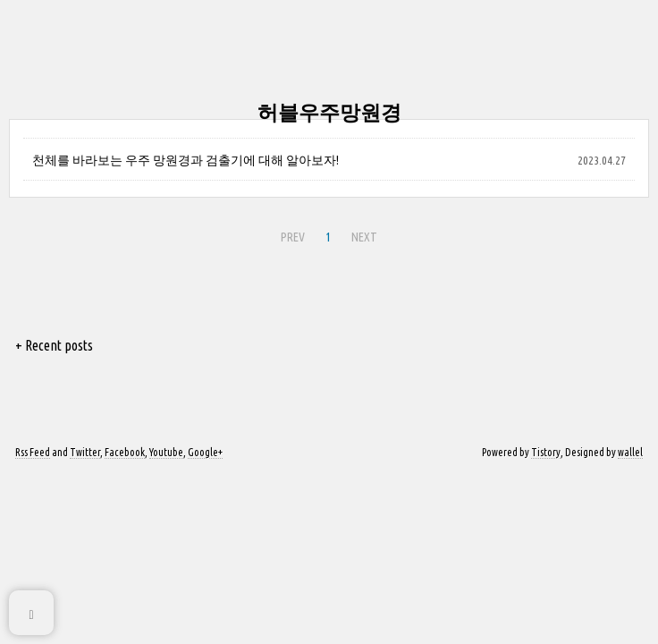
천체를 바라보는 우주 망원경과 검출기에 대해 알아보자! (186, 160)
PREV (293, 237)
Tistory (546, 452)
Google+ (205, 452)
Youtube (166, 452)
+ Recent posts (54, 345)
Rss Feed (33, 452)
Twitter (85, 452)
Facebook (125, 452)
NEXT (364, 237)
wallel (630, 452)
